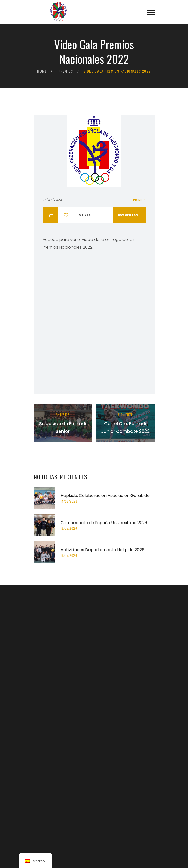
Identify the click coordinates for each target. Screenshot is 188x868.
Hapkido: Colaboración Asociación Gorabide (105, 496)
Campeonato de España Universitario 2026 (104, 523)
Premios (66, 71)
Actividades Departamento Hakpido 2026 (103, 550)
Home (42, 71)
